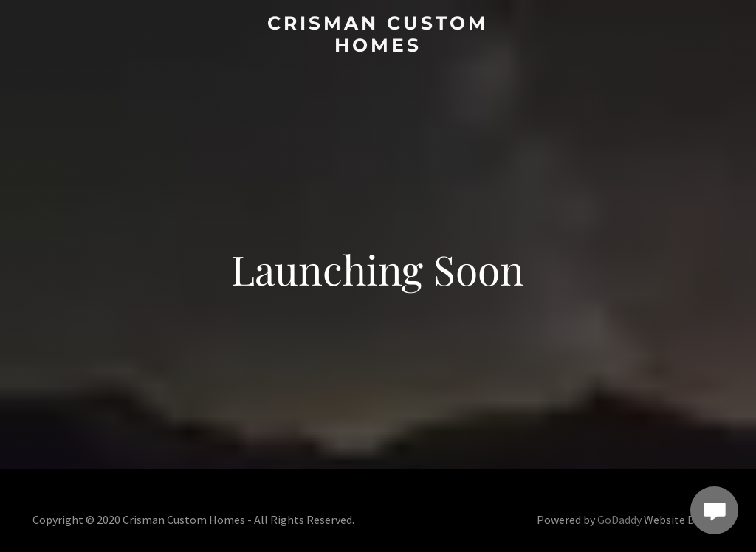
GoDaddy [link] (619, 520)
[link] (378, 47)
